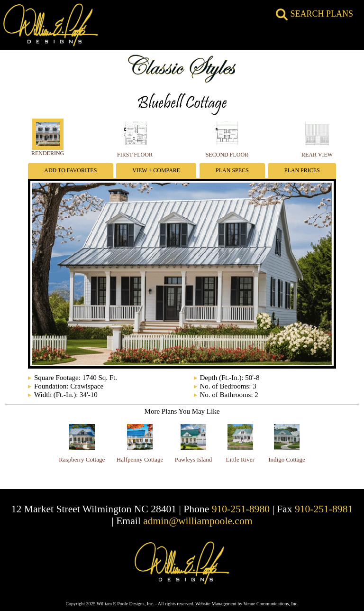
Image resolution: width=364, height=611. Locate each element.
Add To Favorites (70, 170)
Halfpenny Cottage (140, 459)
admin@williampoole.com (198, 521)
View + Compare (156, 170)
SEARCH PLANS (314, 14)
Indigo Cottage (287, 459)
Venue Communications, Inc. (271, 604)
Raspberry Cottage (82, 459)
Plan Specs (232, 170)
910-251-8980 (241, 509)
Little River (240, 459)
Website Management (216, 604)
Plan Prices (302, 170)
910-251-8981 (324, 509)
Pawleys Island (193, 459)
